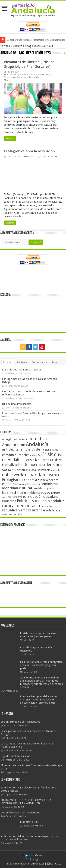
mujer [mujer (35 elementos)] (5, 497)
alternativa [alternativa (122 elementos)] (37, 439)
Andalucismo (44, 75)
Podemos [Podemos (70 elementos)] (9, 501)
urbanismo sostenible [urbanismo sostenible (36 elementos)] (12, 514)
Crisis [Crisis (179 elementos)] (47, 454)
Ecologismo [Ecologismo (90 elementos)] (12, 480)
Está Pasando (46, 157)
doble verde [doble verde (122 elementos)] (13, 475)
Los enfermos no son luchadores (22, 370)
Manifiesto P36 (29, 822)
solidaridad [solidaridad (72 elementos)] (54, 510)
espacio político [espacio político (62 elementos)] (48, 480)
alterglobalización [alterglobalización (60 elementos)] (14, 439)
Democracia (10, 77)
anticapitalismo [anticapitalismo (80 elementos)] (15, 449)
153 (41, 826)
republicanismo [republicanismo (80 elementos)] (15, 510)
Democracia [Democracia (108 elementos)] (34, 465)
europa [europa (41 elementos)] (23, 484)
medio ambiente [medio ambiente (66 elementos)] (29, 493)
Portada (5, 46)
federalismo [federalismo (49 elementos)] (33, 484)
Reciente (22, 362)
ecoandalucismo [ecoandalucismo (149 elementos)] (42, 475)
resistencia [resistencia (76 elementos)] (37, 510)
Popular (8, 362)
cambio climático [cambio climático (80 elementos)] (16, 455)
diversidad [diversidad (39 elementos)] (56, 470)
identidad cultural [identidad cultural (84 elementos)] (17, 488)
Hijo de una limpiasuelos (17, 404)
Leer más (10, 139)
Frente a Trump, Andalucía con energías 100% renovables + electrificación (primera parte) (38, 700)
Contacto (54, 864)
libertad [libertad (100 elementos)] (9, 492)
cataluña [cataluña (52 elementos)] (35, 455)
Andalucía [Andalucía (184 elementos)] (37, 444)
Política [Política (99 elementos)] (23, 501)
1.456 (25, 795)
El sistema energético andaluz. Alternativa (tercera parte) (38, 635)
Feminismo (23, 77)
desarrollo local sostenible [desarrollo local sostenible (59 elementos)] (34, 470)
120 (20, 843)
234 (24, 816)
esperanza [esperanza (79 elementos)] (10, 484)
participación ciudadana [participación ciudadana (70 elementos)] (41, 497)
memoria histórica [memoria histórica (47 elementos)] (51, 493)
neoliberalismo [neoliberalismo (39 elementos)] (15, 497)
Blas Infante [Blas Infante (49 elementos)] (51, 450)
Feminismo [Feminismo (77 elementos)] (49, 484)
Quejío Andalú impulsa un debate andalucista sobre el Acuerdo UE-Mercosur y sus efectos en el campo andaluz (42, 682)
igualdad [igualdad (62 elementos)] (38, 488)
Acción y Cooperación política (21, 75)
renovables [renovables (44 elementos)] (46, 506)
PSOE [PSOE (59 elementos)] (34, 501)
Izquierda (34, 77)
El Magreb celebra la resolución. (30, 151)
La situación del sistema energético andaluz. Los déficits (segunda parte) (41, 665)
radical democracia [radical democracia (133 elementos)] (21, 506)
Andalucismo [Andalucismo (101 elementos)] (14, 445)
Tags (55, 362)
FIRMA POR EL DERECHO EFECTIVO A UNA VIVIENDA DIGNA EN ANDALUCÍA (26, 802)
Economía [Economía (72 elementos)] (30, 480)
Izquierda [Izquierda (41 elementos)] (50, 489)
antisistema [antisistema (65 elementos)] (36, 449)
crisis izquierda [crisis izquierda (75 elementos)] (38, 460)
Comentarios (40, 362)
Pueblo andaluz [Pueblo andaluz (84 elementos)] (51, 501)
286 (22, 807)
